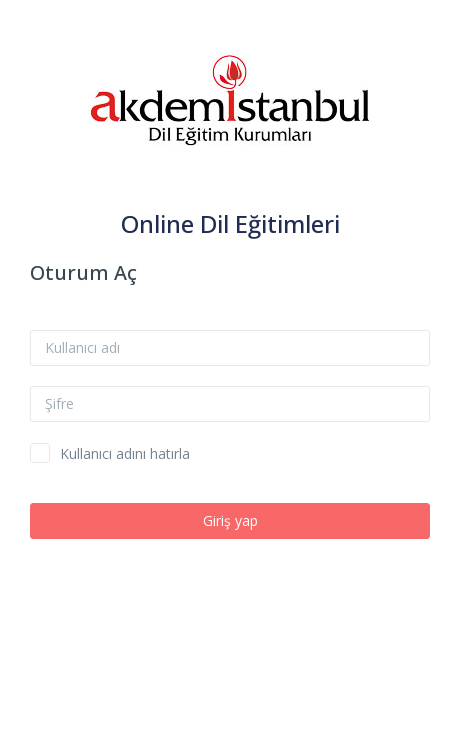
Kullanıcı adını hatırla (125, 453)
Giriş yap (230, 520)
